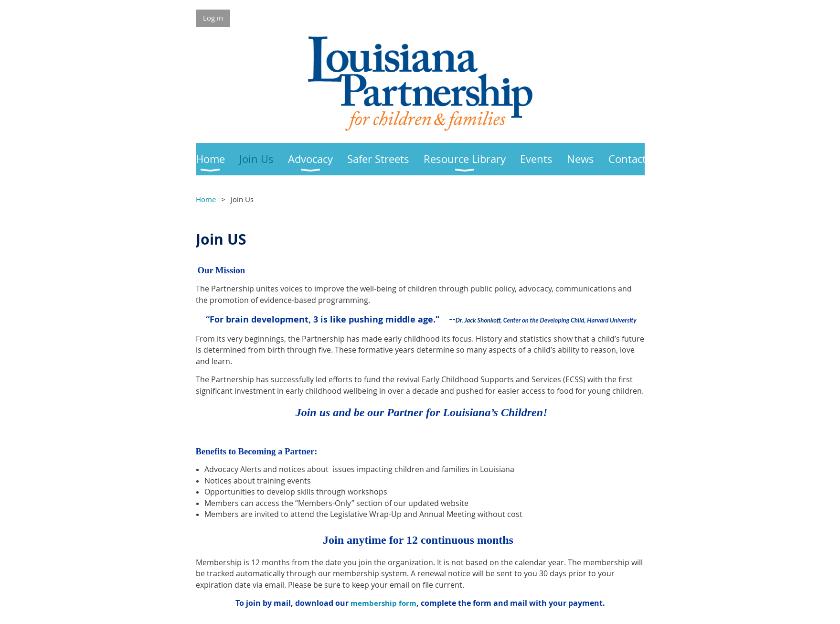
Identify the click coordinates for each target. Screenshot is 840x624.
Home (206, 199)
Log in (213, 18)
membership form (383, 603)
